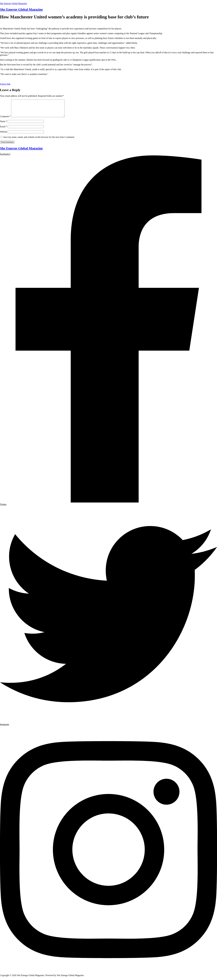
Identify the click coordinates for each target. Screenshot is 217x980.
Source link (5, 84)
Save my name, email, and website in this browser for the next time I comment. (39, 140)
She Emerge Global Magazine (13, 3)
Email (4, 130)
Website (4, 135)
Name (4, 125)
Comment (5, 120)
